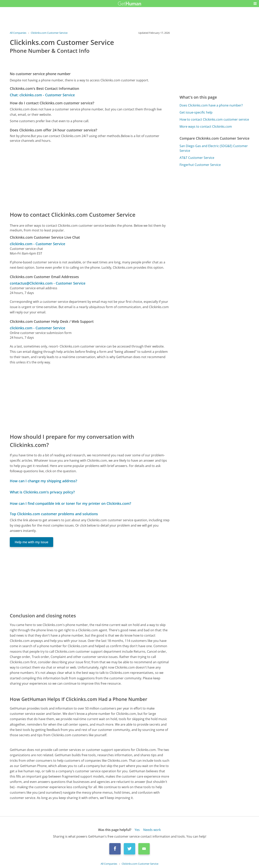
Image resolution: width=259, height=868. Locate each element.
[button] (255, 4)
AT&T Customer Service (197, 158)
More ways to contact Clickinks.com (206, 126)
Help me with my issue (31, 542)
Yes (137, 830)
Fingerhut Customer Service (200, 165)
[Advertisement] (90, 177)
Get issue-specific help (196, 112)
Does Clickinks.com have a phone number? (211, 105)
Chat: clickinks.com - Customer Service (42, 95)
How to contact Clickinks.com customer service (214, 119)
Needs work (152, 830)
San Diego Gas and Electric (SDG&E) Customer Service (214, 148)
